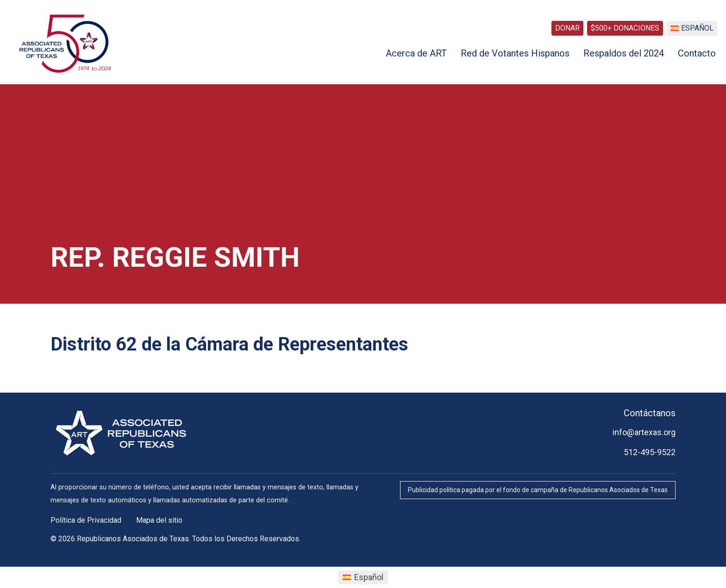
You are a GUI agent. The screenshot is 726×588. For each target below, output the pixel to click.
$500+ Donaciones (625, 28)
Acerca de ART (416, 53)
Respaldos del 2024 (624, 53)
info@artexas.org (644, 432)
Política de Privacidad (86, 520)
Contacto (697, 53)
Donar (567, 28)
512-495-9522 (650, 452)
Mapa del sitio (159, 520)
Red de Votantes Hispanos (515, 53)
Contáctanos (650, 413)
